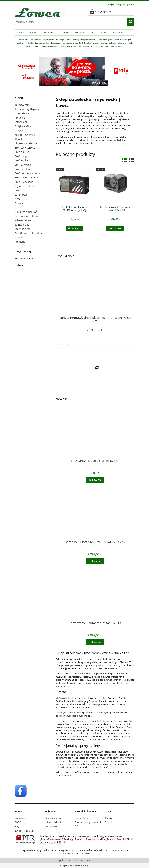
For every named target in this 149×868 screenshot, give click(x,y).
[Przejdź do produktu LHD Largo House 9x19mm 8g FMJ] (95, 439)
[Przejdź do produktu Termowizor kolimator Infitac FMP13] (95, 601)
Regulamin (20, 818)
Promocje (20, 242)
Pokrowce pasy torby (26, 216)
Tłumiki (19, 139)
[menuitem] (21, 33)
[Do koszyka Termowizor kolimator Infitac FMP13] (95, 642)
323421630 (117, 850)
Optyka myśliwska (25, 126)
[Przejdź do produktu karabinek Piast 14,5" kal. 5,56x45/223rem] (95, 520)
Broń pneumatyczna (26, 178)
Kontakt (109, 818)
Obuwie (19, 203)
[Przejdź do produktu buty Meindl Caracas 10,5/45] (95, 383)
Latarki (19, 190)
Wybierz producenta (25, 259)
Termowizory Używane (28, 109)
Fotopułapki (21, 122)
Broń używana (23, 165)
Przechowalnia (52, 826)
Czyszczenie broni (25, 186)
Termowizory (22, 105)
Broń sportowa (23, 169)
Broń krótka (21, 160)
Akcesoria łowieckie (26, 143)
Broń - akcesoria (24, 182)
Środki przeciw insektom (29, 233)
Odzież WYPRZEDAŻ (26, 212)
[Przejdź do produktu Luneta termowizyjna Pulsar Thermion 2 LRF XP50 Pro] (95, 295)
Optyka (19, 130)
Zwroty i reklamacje (25, 831)
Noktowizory (22, 113)
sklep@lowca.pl (102, 850)
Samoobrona (22, 225)
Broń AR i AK (22, 152)
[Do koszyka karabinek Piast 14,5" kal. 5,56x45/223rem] (95, 561)
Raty (17, 826)
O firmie (109, 822)
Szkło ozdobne (23, 220)
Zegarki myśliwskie (25, 135)
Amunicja (20, 118)
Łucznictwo (21, 195)
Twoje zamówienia (54, 818)
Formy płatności (83, 818)
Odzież (19, 207)
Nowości (20, 237)
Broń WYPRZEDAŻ (25, 148)
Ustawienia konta (53, 822)
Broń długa (21, 156)
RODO (18, 822)
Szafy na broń (23, 229)
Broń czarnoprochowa (27, 173)
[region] (34, 282)
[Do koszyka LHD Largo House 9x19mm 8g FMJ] (95, 480)
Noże (18, 199)
